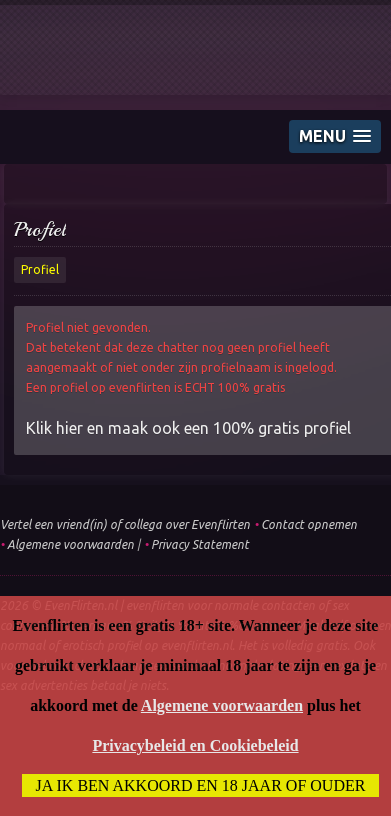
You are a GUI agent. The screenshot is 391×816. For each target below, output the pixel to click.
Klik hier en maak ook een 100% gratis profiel (188, 428)
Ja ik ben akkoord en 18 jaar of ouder (201, 785)
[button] (335, 136)
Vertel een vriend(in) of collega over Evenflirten (125, 524)
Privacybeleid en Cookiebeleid (195, 745)
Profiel (40, 229)
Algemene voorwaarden (70, 544)
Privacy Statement (200, 544)
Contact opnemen (309, 524)
